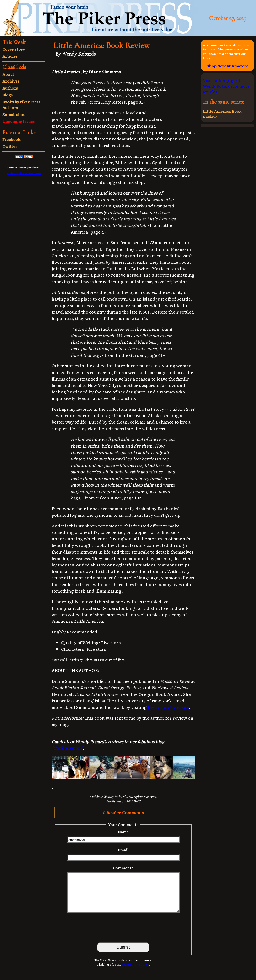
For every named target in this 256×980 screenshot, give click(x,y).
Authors (10, 88)
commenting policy (135, 964)
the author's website (168, 707)
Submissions (14, 114)
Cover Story (14, 49)
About (8, 74)
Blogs (8, 95)
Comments (123, 868)
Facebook (11, 139)
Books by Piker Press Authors (21, 105)
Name (123, 832)
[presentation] (123, 927)
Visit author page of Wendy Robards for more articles (226, 86)
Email (123, 850)
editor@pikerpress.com (24, 173)
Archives (11, 81)
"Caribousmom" (67, 748)
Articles (10, 56)
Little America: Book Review (222, 114)
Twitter (10, 146)
